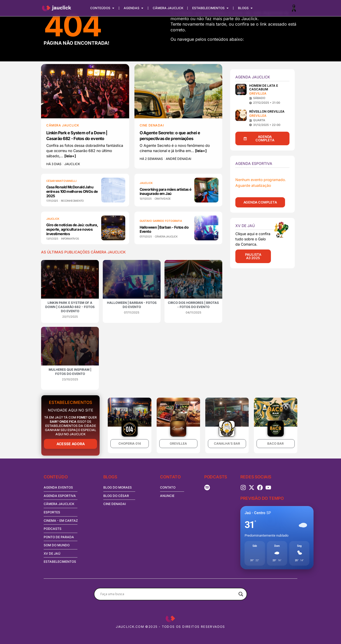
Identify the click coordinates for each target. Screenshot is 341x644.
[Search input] (168, 594)
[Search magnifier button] (241, 594)
